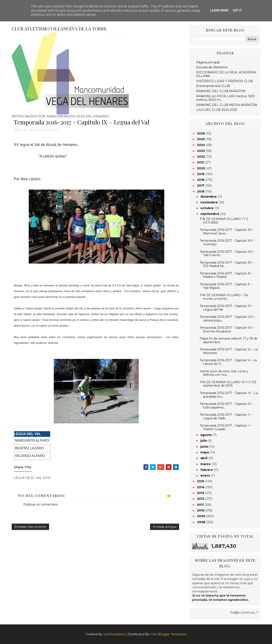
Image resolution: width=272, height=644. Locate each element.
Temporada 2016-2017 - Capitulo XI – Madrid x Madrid (226, 275)
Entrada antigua (165, 527)
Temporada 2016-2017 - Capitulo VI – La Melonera (229, 351)
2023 (201, 151)
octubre (207, 208)
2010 (201, 510)
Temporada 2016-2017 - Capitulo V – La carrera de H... (228, 362)
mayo (205, 452)
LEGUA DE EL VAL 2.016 (43, 130)
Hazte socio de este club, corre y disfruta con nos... (224, 373)
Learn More (219, 10)
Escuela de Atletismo (212, 67)
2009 (202, 516)
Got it (237, 10)
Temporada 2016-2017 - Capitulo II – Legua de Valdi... (226, 416)
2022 (201, 157)
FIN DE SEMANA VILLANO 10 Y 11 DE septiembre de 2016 (228, 384)
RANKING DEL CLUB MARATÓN (221, 91)
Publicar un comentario (41, 504)
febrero (207, 470)
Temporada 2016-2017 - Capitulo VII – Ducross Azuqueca (227, 329)
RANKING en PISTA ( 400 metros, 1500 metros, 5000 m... (226, 98)
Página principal (208, 62)
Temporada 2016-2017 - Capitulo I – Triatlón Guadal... (225, 427)
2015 (201, 481)
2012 (201, 499)
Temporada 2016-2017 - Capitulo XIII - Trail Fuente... (227, 253)
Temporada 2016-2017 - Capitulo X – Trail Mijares (226, 286)
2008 (202, 522)
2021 (201, 162)
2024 (202, 145)
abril (204, 458)
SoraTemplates (114, 634)
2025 (201, 139)
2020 (201, 168)
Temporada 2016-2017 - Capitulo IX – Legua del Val (226, 308)
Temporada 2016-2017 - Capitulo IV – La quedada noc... (229, 395)
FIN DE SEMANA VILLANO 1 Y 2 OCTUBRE (224, 221)
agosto (207, 435)
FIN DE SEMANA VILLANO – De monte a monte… (224, 297)
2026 (201, 133)
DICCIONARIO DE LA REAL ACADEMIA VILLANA (226, 74)
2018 (201, 180)
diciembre (209, 197)
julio (204, 441)
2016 (201, 191)
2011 (201, 505)
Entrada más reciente (30, 527)
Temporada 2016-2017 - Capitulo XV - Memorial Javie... (227, 232)
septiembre (210, 214)
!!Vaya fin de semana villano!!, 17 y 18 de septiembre (229, 340)
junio (205, 447)
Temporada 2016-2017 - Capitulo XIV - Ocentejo (227, 242)
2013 (201, 493)
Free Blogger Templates (168, 634)
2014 (201, 487)
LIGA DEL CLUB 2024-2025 (217, 110)
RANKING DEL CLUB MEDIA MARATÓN (227, 105)
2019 (201, 174)
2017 (201, 186)
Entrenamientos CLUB (213, 86)
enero (206, 476)
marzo (206, 464)
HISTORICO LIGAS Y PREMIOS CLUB (224, 81)
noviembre (210, 202)
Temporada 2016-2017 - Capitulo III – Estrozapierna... (227, 406)
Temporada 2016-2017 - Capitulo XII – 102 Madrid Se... (227, 264)
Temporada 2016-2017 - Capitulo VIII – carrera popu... (228, 319)
